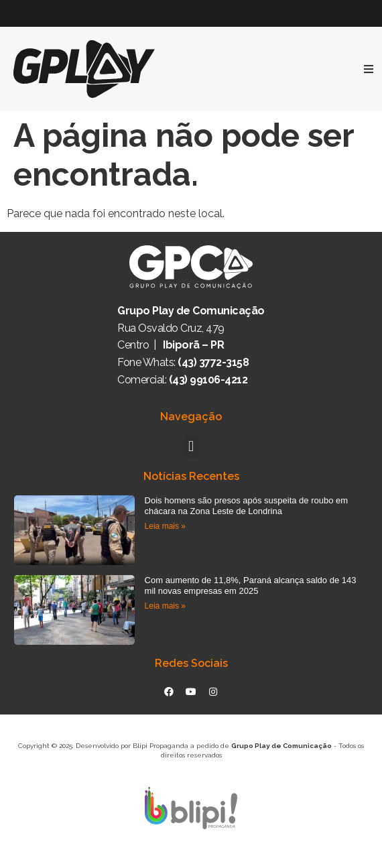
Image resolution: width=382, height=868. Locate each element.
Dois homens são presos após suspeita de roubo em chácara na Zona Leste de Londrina (247, 506)
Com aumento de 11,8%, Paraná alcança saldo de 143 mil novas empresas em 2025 (251, 585)
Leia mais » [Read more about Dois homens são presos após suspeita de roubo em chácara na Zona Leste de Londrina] (165, 526)
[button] (191, 447)
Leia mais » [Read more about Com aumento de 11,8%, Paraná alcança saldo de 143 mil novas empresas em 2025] (165, 606)
